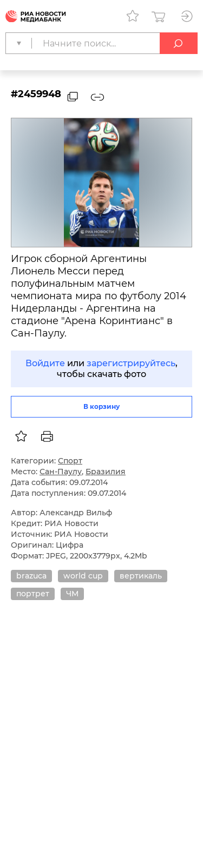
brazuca (31, 576)
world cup (83, 576)
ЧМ (72, 594)
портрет (33, 594)
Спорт (70, 461)
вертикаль (141, 576)
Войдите (45, 363)
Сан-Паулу (61, 472)
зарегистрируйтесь (131, 363)
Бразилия (106, 472)
